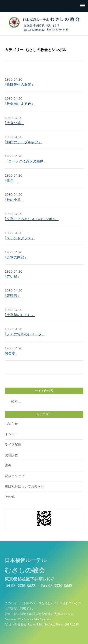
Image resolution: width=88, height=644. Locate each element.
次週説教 (11, 455)
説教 (8, 465)
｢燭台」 (11, 180)
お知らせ (11, 424)
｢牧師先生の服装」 (20, 84)
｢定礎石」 (13, 296)
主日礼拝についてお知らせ (24, 486)
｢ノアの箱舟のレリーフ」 (25, 334)
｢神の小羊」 (14, 200)
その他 (10, 497)
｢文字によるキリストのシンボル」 (32, 219)
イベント (11, 434)
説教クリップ (15, 476)
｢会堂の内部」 (16, 257)
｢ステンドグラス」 (20, 238)
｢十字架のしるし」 (20, 315)
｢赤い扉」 (13, 276)
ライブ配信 (13, 444)
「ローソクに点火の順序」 (26, 161)
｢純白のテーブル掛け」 (23, 142)
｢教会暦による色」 (20, 104)
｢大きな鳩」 (14, 123)
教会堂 (10, 353)
